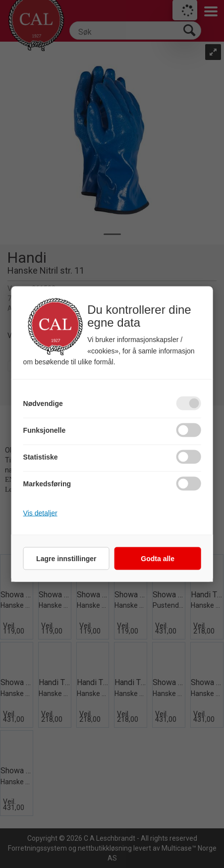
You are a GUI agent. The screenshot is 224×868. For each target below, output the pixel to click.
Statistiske (41, 457)
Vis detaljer (40, 513)
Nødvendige (43, 404)
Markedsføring (47, 484)
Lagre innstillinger (66, 559)
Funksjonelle (45, 430)
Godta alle (158, 559)
